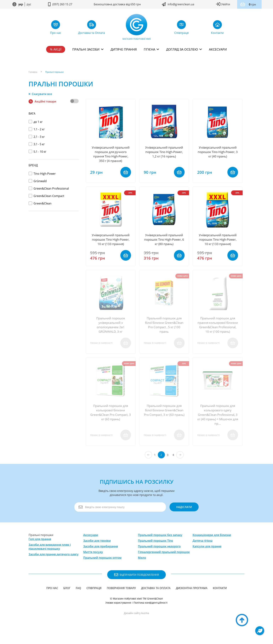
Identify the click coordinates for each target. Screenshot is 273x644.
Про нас (52, 599)
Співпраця (94, 599)
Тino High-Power (42, 174)
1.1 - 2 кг (37, 129)
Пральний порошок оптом (102, 569)
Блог (67, 599)
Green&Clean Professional (49, 188)
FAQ (78, 599)
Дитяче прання (124, 49)
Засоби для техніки (97, 552)
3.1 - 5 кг (37, 144)
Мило (142, 569)
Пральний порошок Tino (155, 552)
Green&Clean (40, 203)
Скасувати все (40, 94)
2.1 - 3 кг (37, 137)
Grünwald (38, 181)
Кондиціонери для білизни (212, 546)
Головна (33, 72)
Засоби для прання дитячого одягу (54, 566)
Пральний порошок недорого (159, 558)
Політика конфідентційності (151, 614)
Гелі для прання (40, 550)
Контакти (220, 599)
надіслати (182, 518)
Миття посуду (93, 563)
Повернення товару (121, 599)
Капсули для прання (207, 558)
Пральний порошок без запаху (160, 546)
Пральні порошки (54, 72)
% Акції (56, 49)
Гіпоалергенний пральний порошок (164, 563)
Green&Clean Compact (46, 196)
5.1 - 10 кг (37, 152)
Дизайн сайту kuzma (136, 625)
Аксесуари (218, 49)
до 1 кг (36, 122)
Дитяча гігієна (203, 552)
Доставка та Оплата (156, 599)
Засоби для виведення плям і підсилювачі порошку (50, 558)
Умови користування (118, 614)
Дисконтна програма (192, 599)
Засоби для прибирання (101, 558)
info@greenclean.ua (181, 4)
